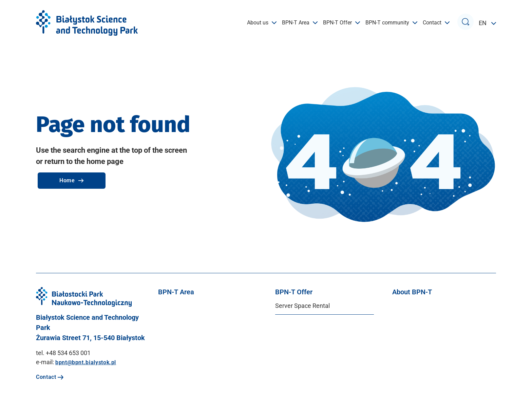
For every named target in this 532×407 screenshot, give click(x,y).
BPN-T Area (300, 23)
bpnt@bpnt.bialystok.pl (86, 362)
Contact (436, 23)
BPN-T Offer (341, 23)
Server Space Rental (302, 306)
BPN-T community (391, 23)
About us (262, 23)
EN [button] (483, 23)
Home (72, 180)
